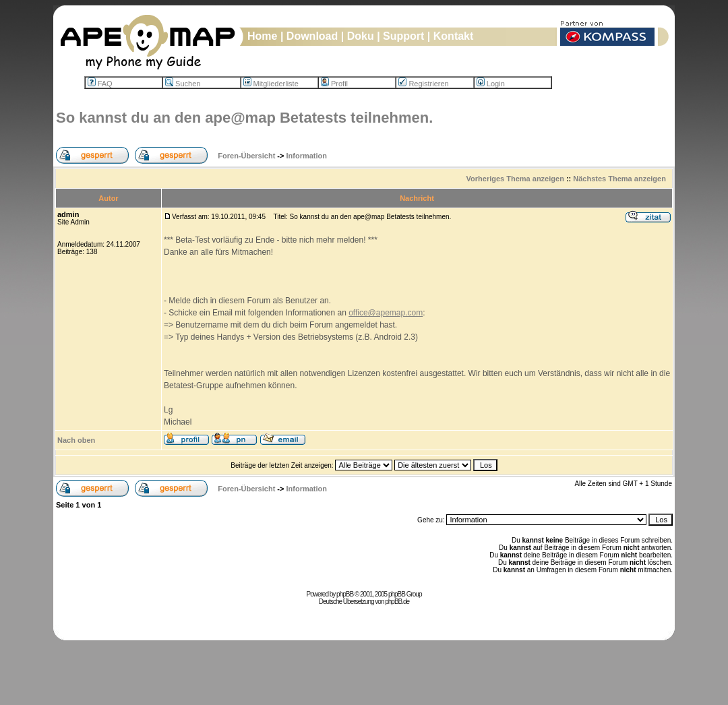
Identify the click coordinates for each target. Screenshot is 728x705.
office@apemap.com (386, 313)
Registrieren (423, 84)
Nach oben (76, 440)
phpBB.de (397, 602)
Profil (334, 84)
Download (312, 36)
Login (491, 84)
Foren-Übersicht (246, 156)
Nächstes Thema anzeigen (619, 179)
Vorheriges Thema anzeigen (515, 179)
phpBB (345, 594)
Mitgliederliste (271, 84)
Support (403, 36)
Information (307, 156)
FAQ (100, 84)
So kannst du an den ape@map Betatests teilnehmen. (244, 118)
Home (262, 36)
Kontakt (454, 36)
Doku (361, 36)
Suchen (183, 84)
